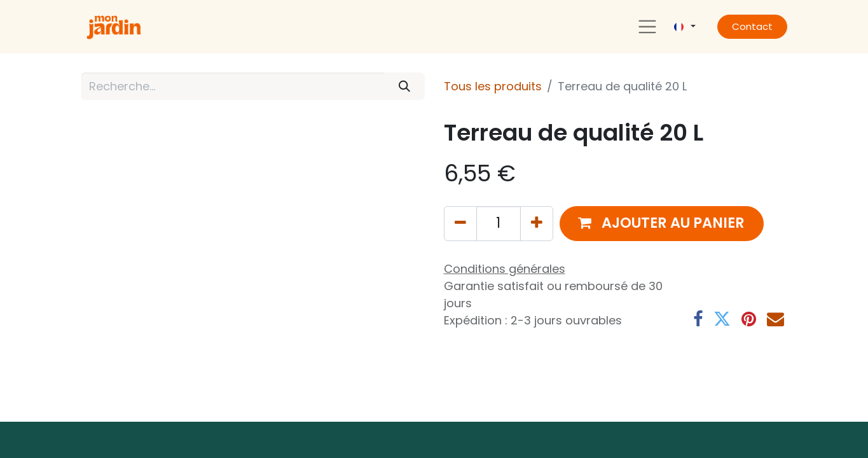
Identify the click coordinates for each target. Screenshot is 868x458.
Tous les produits (493, 86)
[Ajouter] (537, 224)
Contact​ (752, 26)
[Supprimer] (460, 224)
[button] (662, 224)
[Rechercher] (404, 86)
